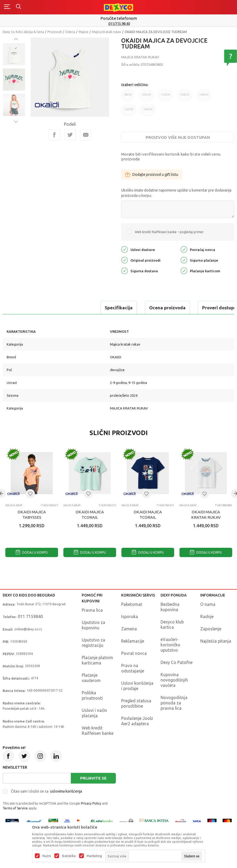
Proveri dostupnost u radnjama (142, 308)
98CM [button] (128, 97)
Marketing (94, 856)
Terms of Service (15, 808)
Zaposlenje (211, 629)
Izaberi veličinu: (135, 85)
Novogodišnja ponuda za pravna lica (174, 703)
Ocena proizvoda (74, 308)
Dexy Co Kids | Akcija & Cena (23, 32)
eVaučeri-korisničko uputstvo (170, 645)
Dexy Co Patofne (177, 662)
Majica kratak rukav (107, 32)
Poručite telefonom (119, 18)
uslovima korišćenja (66, 791)
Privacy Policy (91, 803)
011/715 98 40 (119, 23)
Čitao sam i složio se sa (46, 791)
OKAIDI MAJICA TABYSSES (32, 515)
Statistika (69, 856)
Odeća (70, 32)
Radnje (207, 616)
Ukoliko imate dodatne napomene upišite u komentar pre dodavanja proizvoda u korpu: (176, 193)
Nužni (47, 856)
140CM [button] (204, 97)
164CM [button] (148, 112)
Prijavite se (93, 778)
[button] (30, 494)
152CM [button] (129, 112)
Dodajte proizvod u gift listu (152, 175)
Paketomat (132, 604)
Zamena (129, 629)
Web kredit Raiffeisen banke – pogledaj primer (169, 232)
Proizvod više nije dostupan (178, 137)
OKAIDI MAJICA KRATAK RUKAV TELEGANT (206, 517)
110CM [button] (166, 97)
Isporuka (130, 616)
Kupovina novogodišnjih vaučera (174, 680)
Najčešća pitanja (216, 641)
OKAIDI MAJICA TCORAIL (90, 515)
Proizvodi (55, 32)
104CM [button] (146, 97)
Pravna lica (92, 610)
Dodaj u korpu (32, 552)
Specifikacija (25, 308)
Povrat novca (134, 653)
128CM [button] (185, 97)
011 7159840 (30, 616)
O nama (208, 604)
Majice (83, 32)
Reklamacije (133, 641)
